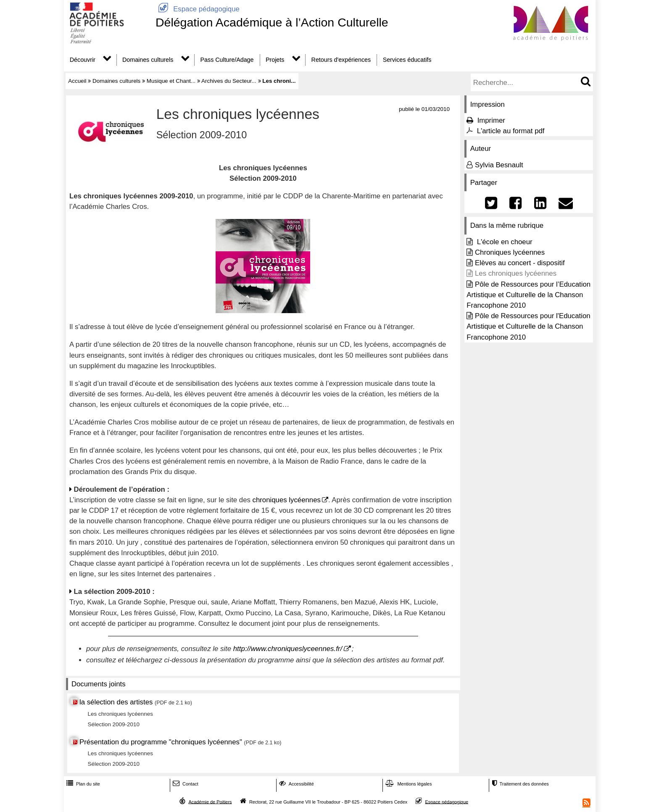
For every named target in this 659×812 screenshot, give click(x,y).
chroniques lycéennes (287, 500)
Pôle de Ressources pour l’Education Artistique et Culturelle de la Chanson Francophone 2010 (529, 295)
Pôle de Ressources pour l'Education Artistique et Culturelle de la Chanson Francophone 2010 (528, 326)
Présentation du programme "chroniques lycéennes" (161, 742)
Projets (275, 60)
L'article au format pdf (511, 131)
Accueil (77, 81)
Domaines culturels (148, 60)
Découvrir (83, 60)
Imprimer (491, 120)
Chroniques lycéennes (510, 252)
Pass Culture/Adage (227, 60)
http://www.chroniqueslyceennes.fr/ (288, 649)
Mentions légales (408, 784)
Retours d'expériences (341, 60)
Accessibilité (296, 784)
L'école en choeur (504, 242)
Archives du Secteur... (229, 81)
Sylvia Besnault (499, 165)
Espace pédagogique (198, 9)
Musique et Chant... (171, 81)
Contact (185, 784)
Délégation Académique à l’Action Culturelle (272, 22)
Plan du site (82, 784)
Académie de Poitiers (210, 801)
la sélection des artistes (116, 702)
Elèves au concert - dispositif (520, 263)
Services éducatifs (407, 60)
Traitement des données (519, 784)
